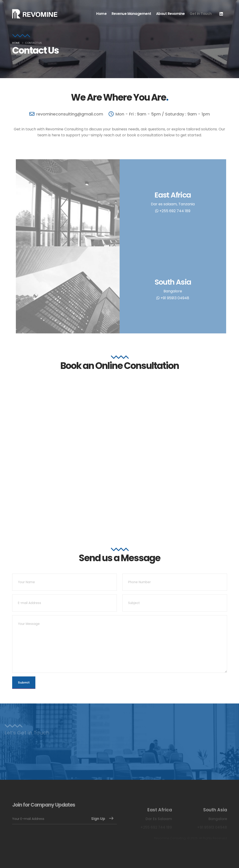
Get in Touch (201, 14)
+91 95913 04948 (173, 298)
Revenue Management (131, 14)
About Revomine (170, 14)
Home (101, 14)
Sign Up (98, 819)
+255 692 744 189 (173, 211)
